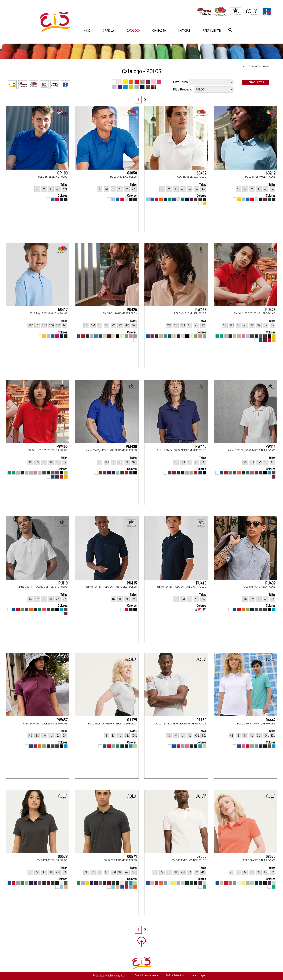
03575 (271, 857)
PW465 (62, 447)
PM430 (131, 447)
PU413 (201, 583)
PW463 (201, 310)
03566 (201, 857)
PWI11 (270, 447)
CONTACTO (159, 31)
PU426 (132, 310)
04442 (271, 720)
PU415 (132, 583)
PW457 (62, 720)
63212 (271, 173)
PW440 (201, 447)
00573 (63, 857)
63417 (63, 310)
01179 (132, 720)
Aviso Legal (199, 975)
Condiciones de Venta (146, 975)
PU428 (270, 310)
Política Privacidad (175, 975)
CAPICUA (108, 31)
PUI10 (63, 583)
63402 (201, 173)
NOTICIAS (184, 31)
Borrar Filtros (255, 82)
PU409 (270, 583)
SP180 (62, 173)
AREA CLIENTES (212, 31)
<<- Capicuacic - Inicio (256, 66)
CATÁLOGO (133, 31)
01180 (201, 720)
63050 (132, 173)
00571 (132, 857)
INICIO (87, 31)
